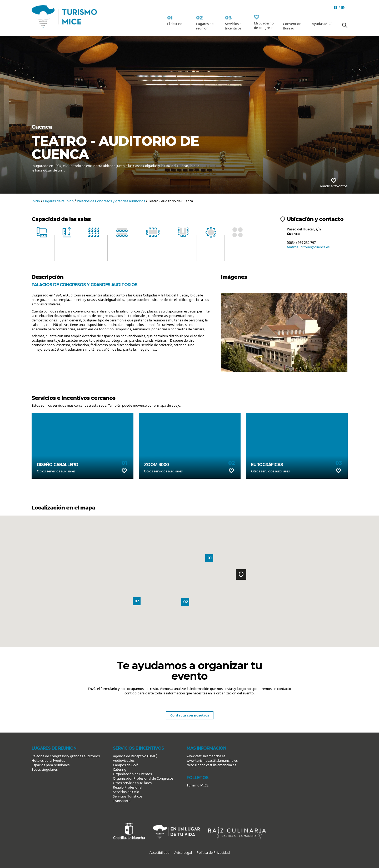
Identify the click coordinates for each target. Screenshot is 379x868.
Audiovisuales (124, 760)
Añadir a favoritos (334, 183)
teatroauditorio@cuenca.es (308, 247)
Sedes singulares (45, 769)
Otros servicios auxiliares (132, 783)
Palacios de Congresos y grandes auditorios (111, 201)
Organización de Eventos (132, 774)
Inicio (36, 201)
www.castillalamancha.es (206, 756)
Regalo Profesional (128, 787)
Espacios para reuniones (51, 765)
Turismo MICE (198, 785)
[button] (241, 574)
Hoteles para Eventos (48, 760)
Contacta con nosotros (190, 715)
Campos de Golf (125, 765)
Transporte (122, 801)
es (336, 7)
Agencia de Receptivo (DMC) (135, 756)
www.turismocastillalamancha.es (212, 760)
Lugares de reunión (58, 201)
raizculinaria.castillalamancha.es (211, 765)
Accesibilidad (159, 852)
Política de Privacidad (213, 852)
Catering (120, 769)
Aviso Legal (183, 852)
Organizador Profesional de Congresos (143, 778)
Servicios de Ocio (126, 792)
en (343, 7)
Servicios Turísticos (128, 796)
